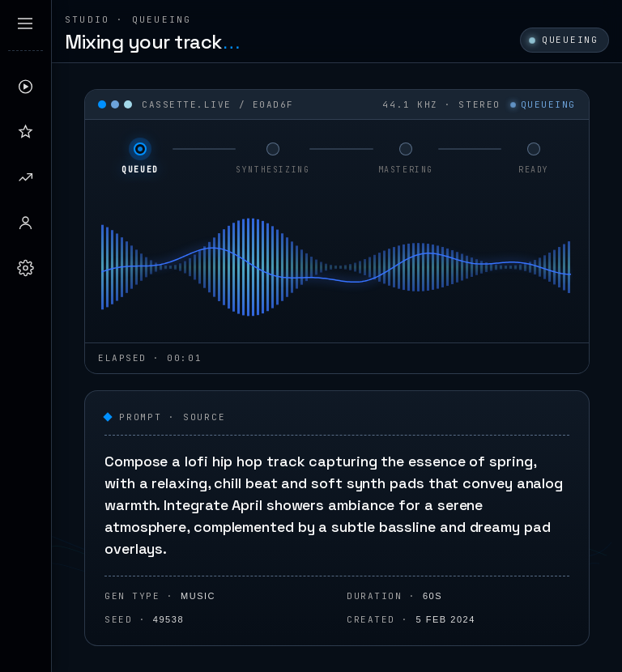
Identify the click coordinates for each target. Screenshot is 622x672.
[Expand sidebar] (25, 23)
